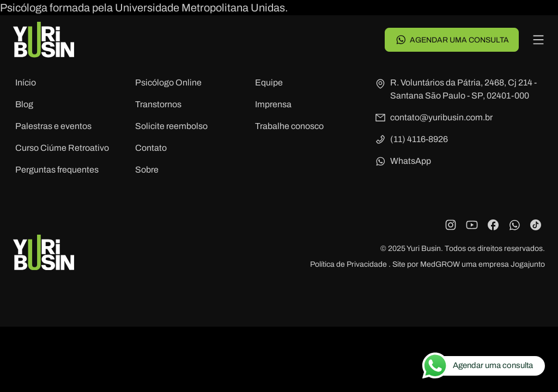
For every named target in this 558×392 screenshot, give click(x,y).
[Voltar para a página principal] (44, 40)
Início (26, 82)
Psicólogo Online (168, 82)
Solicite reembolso (171, 126)
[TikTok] (536, 225)
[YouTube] (472, 225)
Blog (24, 104)
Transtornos (158, 104)
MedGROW (440, 264)
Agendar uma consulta (452, 39)
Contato (151, 148)
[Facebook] (493, 225)
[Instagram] (451, 225)
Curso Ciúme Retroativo (62, 148)
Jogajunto (528, 264)
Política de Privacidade (349, 264)
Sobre (147, 170)
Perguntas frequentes (57, 170)
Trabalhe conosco (289, 126)
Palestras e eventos (53, 126)
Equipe (269, 82)
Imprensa (273, 104)
